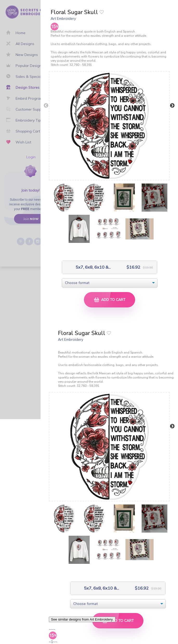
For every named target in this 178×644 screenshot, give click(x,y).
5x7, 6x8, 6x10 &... (88, 267)
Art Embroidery (63, 18)
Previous (46, 106)
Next (172, 106)
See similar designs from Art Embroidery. (82, 619)
